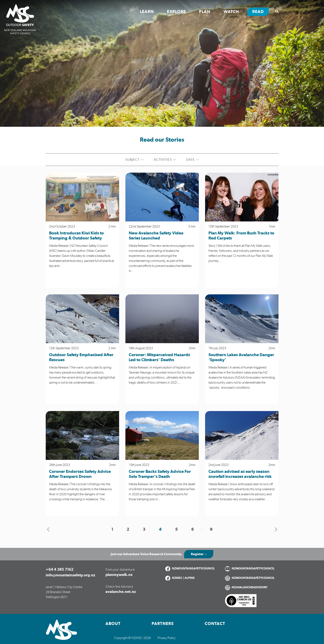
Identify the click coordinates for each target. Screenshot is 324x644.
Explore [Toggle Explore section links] (176, 12)
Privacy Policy (167, 638)
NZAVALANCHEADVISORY (250, 587)
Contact (215, 624)
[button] (48, 529)
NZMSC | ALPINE (183, 578)
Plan (205, 12)
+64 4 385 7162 (60, 570)
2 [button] (128, 529)
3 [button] (144, 529)
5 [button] (176, 529)
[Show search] (277, 11)
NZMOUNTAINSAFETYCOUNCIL (193, 569)
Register (197, 554)
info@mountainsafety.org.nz (70, 575)
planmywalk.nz (119, 575)
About (113, 624)
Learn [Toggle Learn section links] (147, 12)
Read (261, 11)
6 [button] (193, 529)
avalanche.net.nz (121, 592)
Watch (231, 12)
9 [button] (211, 529)
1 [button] (112, 529)
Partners (163, 624)
